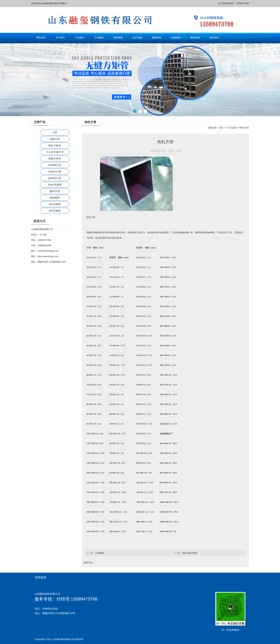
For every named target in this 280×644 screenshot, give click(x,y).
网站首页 (41, 38)
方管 (55, 132)
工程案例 (99, 38)
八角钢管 (100, 553)
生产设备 (137, 38)
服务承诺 (195, 38)
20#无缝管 (55, 204)
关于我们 (60, 38)
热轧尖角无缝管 (190, 553)
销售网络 (118, 38)
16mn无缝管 (55, 185)
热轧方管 (245, 128)
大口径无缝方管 (55, 152)
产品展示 (80, 38)
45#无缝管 (55, 211)
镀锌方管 (55, 191)
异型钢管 (55, 198)
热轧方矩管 (55, 146)
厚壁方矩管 (55, 159)
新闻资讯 (157, 38)
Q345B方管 (55, 165)
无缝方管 (55, 139)
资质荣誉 (176, 38)
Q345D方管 (55, 178)
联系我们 (214, 38)
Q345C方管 (55, 172)
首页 (221, 128)
